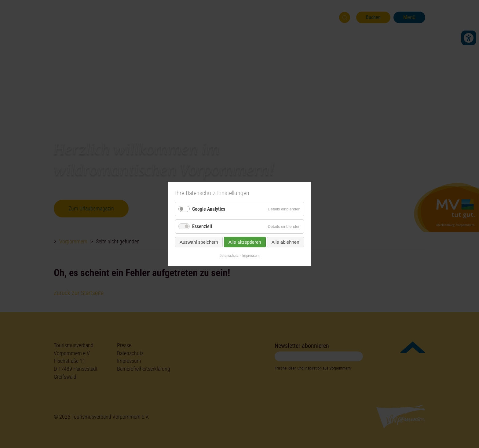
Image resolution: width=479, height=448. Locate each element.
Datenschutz (229, 256)
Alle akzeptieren (245, 242)
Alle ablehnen (285, 242)
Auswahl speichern (199, 242)
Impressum (251, 256)
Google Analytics (209, 209)
